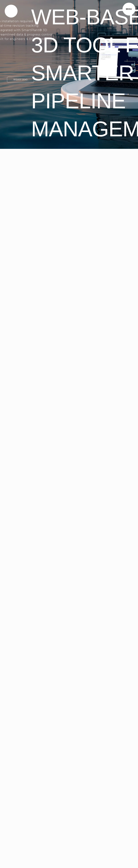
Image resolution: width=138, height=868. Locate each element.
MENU (129, 9)
